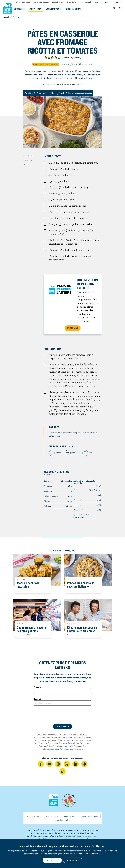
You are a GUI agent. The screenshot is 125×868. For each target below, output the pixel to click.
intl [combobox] (118, 2)
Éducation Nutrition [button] (63, 9)
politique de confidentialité (58, 749)
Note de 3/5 (52, 57)
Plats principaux (85, 64)
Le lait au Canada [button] (25, 9)
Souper (65, 64)
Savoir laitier (69, 816)
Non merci (73, 860)
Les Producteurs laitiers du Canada (8, 8)
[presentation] (62, 715)
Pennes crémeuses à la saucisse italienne (81, 585)
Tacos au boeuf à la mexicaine (28, 585)
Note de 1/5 (46, 57)
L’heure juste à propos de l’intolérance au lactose (82, 629)
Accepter (52, 860)
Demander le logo (58, 2)
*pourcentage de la (85, 516)
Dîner (73, 64)
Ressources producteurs (41, 2)
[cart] (114, 9)
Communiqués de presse (90, 2)
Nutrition (27, 165)
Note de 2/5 (49, 57)
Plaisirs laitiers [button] (44, 9)
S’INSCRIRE (73, 328)
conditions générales (91, 854)
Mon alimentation (63, 820)
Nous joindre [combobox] (72, 2)
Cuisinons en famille (89, 816)
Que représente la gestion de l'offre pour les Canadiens (32, 631)
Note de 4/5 (56, 57)
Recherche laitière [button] (84, 9)
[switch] (71, 93)
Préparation (28, 160)
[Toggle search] (121, 9)
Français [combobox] (107, 2)
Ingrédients (28, 156)
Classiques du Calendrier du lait (46, 64)
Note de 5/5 (59, 57)
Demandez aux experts (23, 2)
